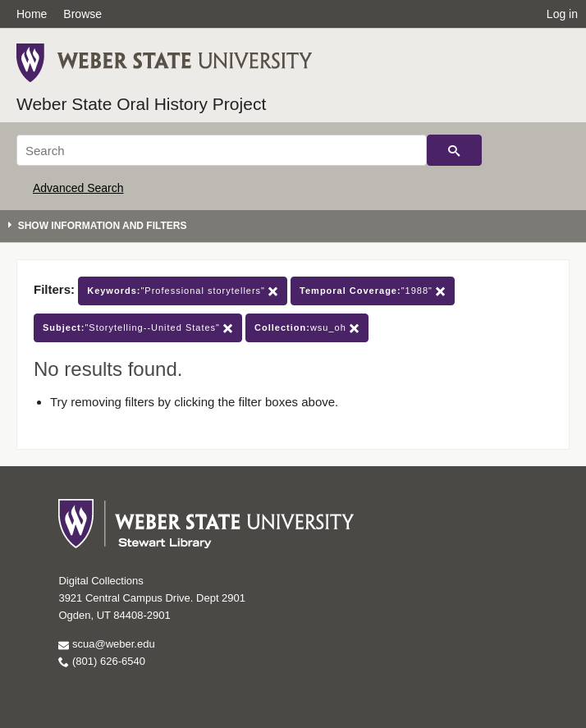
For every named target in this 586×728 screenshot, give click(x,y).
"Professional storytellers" (183, 291)
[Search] (222, 150)
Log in (562, 14)
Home (32, 14)
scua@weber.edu (106, 644)
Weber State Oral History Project (141, 104)
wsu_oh (307, 328)
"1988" (373, 291)
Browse (82, 14)
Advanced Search (78, 188)
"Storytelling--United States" (138, 328)
